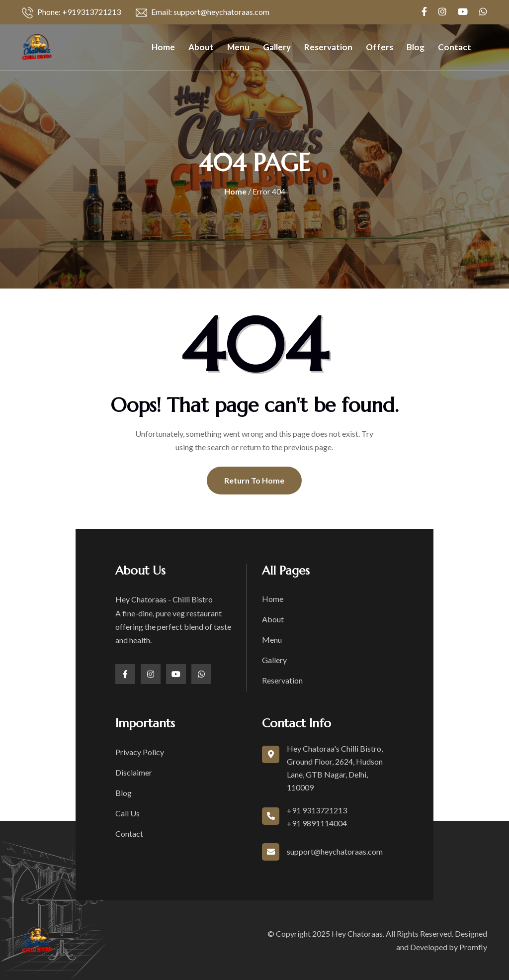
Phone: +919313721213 (71, 13)
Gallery (277, 47)
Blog (416, 47)
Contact (455, 47)
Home (163, 47)
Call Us (127, 813)
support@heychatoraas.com (335, 851)
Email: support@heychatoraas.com (203, 13)
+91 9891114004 (317, 823)
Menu (238, 47)
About (201, 47)
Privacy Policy (140, 752)
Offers (380, 47)
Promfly (473, 947)
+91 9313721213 (317, 810)
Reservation (328, 47)
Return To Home (254, 480)
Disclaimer (134, 772)
